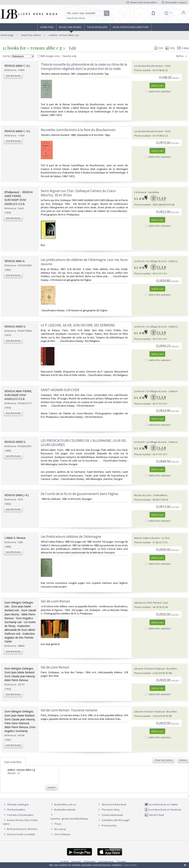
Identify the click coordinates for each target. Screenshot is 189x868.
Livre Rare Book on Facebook (163, 810)
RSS (170, 48)
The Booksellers (97, 27)
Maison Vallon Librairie (147, 538)
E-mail (183, 48)
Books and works (70, 27)
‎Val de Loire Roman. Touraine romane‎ (69, 710)
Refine (182, 56)
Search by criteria (76, 18)
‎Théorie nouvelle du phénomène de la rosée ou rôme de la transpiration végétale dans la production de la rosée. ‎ (84, 67)
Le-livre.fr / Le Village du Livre (150, 261)
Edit (73, 48)
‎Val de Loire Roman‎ (55, 667)
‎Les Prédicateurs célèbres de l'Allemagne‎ (71, 537)
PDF (159, 48)
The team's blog (108, 810)
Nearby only (68, 56)
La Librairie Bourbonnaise (149, 66)
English (65, 862)
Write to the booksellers (142, 2)
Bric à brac (60, 829)
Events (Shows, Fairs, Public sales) (20, 822)
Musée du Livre (143, 495)
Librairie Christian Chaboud (150, 669)
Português (90, 862)
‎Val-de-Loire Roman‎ (55, 601)
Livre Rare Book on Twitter (161, 804)
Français (76, 862)
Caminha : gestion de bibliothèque (69, 819)
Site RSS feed (154, 815)
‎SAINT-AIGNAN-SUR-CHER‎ (60, 390)
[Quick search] (86, 13)
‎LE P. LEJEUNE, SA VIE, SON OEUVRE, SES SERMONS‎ (78, 325)
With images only (49, 56)
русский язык (106, 862)
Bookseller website (63, 810)
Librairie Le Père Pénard (148, 603)
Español (122, 862)
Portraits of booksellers (20, 815)
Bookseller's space (174, 2)
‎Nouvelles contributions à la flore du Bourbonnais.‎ (78, 130)
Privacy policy (107, 825)
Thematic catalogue (16, 804)
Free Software (62, 834)
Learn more (130, 865)
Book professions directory (131, 27)
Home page (47, 27)
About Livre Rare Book (114, 804)
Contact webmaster (110, 815)
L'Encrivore (140, 192)
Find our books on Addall (19, 834)
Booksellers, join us (63, 804)
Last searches (13, 762)
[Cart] (153, 13)
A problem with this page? (114, 820)
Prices (58, 824)
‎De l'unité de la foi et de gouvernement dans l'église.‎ (80, 494)
